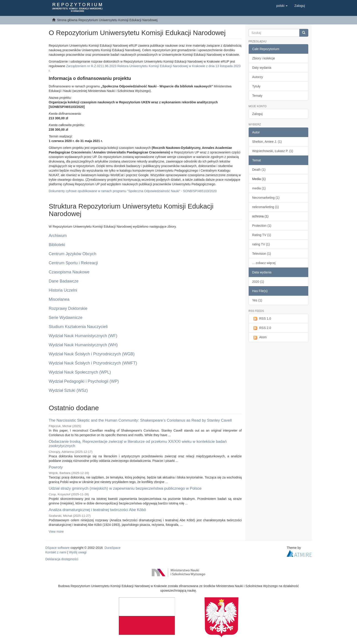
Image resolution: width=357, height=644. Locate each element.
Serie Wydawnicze (66, 318)
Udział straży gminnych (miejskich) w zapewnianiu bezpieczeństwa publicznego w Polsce (125, 488)
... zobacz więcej (264, 263)
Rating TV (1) (262, 235)
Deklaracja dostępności (62, 559)
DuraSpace (112, 548)
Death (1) (259, 170)
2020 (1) (258, 282)
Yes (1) (257, 300)
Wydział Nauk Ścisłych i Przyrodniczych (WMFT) (93, 363)
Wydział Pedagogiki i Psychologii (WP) (84, 381)
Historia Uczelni (63, 290)
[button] (282, 6)
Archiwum (58, 236)
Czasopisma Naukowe (69, 272)
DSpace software (57, 548)
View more (56, 532)
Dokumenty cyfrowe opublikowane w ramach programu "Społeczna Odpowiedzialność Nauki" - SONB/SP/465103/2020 (133, 191)
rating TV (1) (261, 244)
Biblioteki (57, 245)
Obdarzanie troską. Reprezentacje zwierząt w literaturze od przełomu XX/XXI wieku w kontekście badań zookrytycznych (138, 444)
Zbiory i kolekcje (264, 58)
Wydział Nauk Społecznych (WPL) (80, 372)
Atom (260, 337)
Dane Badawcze (64, 281)
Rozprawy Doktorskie (68, 308)
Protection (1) (262, 226)
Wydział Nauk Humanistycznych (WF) (83, 336)
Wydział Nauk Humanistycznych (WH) (83, 345)
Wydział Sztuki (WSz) (68, 390)
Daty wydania (262, 68)
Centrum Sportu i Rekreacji (73, 263)
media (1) (259, 188)
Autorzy (258, 77)
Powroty (56, 467)
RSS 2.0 (262, 328)
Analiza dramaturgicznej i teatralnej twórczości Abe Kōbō (97, 510)
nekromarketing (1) (266, 207)
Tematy (257, 96)
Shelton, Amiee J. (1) (267, 142)
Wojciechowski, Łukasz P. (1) (273, 151)
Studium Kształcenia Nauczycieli (78, 327)
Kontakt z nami (56, 552)
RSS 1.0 (262, 319)
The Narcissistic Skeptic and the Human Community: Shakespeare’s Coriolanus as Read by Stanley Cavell (140, 420)
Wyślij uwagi (78, 552)
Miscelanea (59, 299)
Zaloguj (258, 114)
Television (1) (262, 254)
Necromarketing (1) (266, 198)
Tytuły (256, 86)
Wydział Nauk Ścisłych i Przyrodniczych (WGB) (92, 354)
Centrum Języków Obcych (73, 254)
